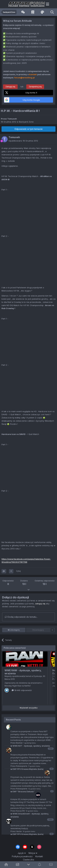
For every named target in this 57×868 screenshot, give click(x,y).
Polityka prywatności (22, 856)
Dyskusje (38, 676)
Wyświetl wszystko (29, 708)
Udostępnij (14, 630)
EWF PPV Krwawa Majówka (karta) (27, 834)
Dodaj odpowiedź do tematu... (21, 617)
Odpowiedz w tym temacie (28, 129)
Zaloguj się (10, 87)
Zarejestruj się (35, 87)
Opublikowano (23, 141)
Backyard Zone (26, 122)
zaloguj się (40, 604)
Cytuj (18, 571)
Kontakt (39, 856)
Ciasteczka (28, 860)
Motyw (33, 853)
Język (22, 853)
